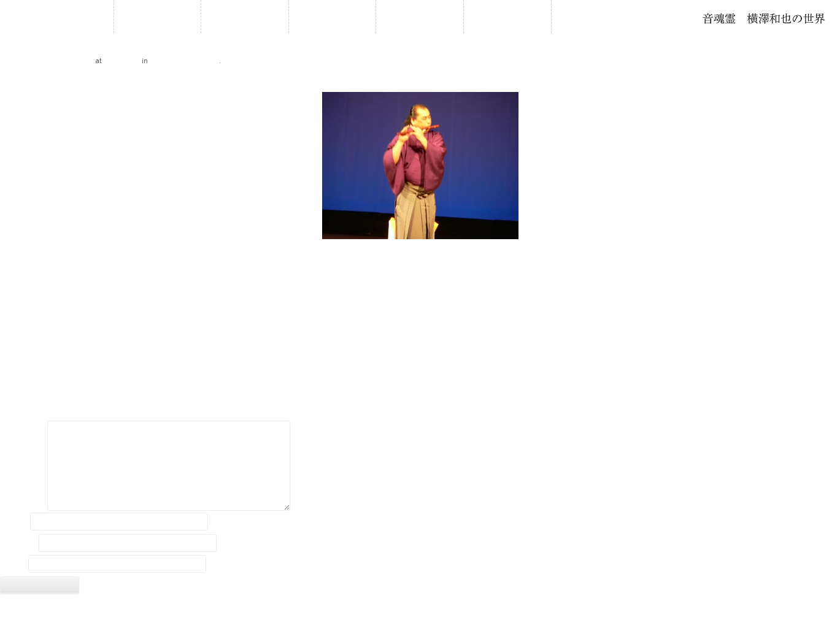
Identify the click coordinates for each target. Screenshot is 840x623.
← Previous (21, 82)
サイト (13, 564)
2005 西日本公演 (184, 60)
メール (18, 543)
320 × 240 (122, 60)
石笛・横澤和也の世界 (764, 18)
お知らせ (245, 16)
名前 (14, 521)
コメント (23, 431)
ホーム (157, 16)
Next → (826, 82)
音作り (507, 16)
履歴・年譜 (333, 16)
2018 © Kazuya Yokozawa (420, 610)
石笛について (420, 16)
